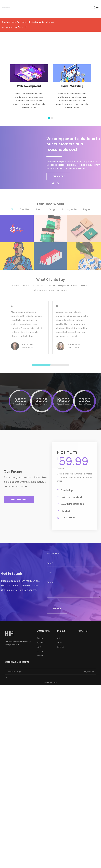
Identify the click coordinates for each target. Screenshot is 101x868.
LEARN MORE (58, 176)
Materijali (83, 633)
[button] (19, 502)
